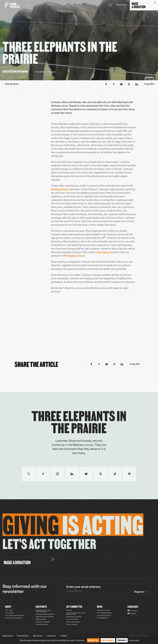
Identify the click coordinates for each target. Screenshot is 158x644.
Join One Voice (72, 619)
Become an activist (74, 617)
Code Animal (103, 252)
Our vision (9, 610)
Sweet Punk (143, 636)
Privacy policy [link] (134, 640)
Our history (10, 613)
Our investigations (104, 613)
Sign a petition (72, 625)
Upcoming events (104, 616)
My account (121, 5)
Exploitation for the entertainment (43, 611)
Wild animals (41, 619)
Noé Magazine (103, 618)
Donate (69, 610)
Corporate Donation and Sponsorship (76, 614)
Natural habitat (42, 625)
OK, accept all (93, 640)
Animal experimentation (45, 614)
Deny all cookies (108, 640)
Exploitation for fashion (45, 617)
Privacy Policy (23, 636)
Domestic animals (43, 622)
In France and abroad (14, 618)
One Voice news (103, 610)
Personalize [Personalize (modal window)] (122, 640)
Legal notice (7, 636)
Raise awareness (73, 622)
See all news (11, 84)
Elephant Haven (60, 189)
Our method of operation (15, 616)
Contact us (51, 636)
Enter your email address (83, 587)
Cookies (64, 636)
